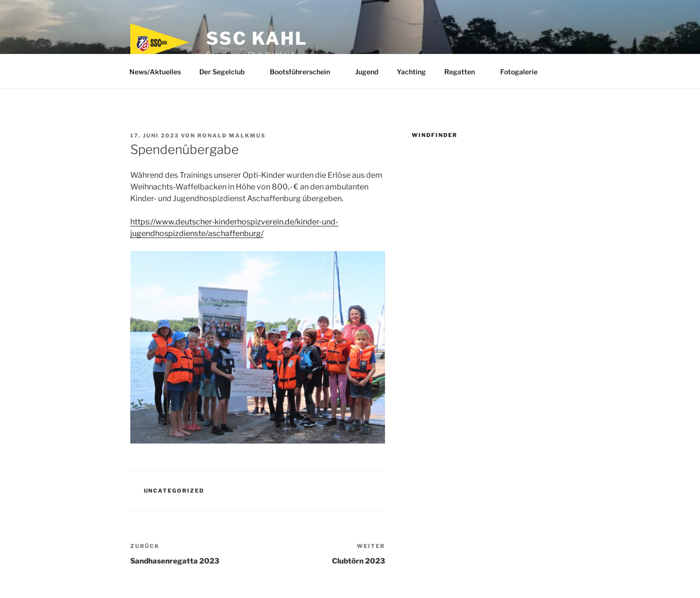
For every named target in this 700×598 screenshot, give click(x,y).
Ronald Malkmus (232, 136)
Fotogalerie (524, 72)
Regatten (464, 72)
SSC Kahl (257, 38)
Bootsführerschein (305, 72)
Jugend (367, 72)
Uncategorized (174, 491)
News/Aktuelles (155, 72)
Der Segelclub (227, 72)
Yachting (411, 72)
